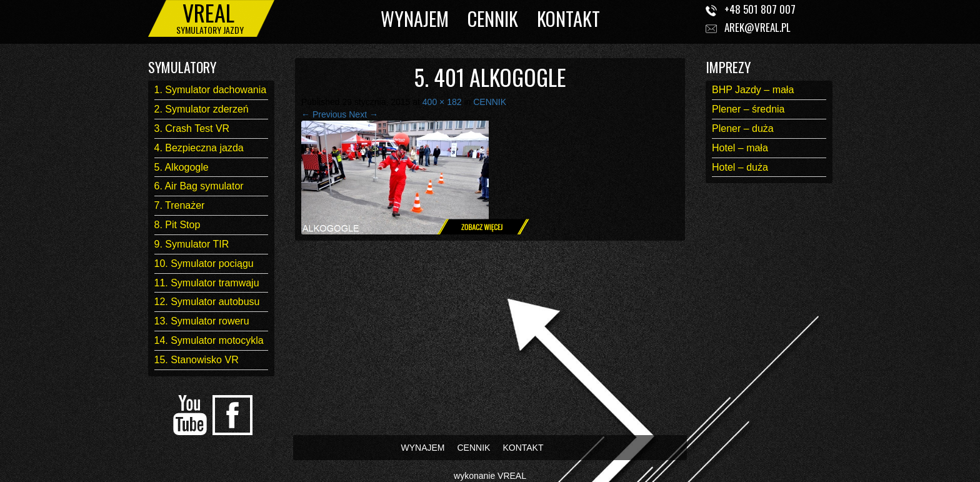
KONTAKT (568, 18)
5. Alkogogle (182, 167)
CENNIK (493, 18)
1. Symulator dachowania (211, 90)
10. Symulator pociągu (204, 264)
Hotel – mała (740, 148)
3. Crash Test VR (192, 128)
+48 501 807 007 (760, 9)
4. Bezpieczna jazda (199, 148)
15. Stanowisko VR (197, 360)
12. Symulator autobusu (207, 302)
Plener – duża (743, 128)
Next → (363, 114)
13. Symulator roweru (202, 321)
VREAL (512, 476)
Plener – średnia (748, 109)
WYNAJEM (415, 18)
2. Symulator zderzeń (202, 109)
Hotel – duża (740, 167)
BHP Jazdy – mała (753, 90)
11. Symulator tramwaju (207, 283)
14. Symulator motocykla (209, 340)
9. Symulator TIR (192, 244)
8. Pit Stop (177, 225)
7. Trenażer (180, 205)
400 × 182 (442, 102)
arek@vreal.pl (757, 27)
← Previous (324, 114)
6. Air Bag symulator (199, 186)
